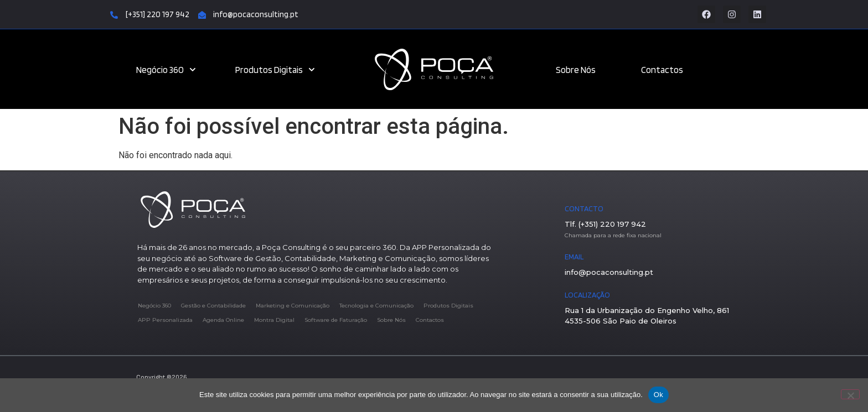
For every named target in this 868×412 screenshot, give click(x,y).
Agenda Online (223, 320)
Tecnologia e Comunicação (376, 306)
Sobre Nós (576, 70)
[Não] (850, 394)
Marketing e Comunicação (293, 306)
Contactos (662, 70)
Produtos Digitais (275, 70)
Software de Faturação (336, 320)
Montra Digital (274, 320)
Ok (658, 395)
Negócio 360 (166, 70)
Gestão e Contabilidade (213, 306)
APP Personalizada (165, 320)
